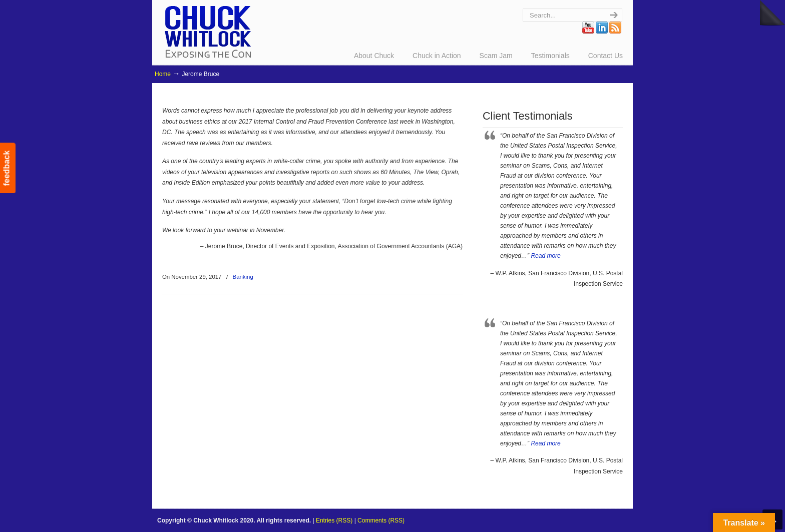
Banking (243, 277)
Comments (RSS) (381, 520)
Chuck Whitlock (208, 31)
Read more (545, 256)
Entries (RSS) (334, 520)
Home (163, 74)
